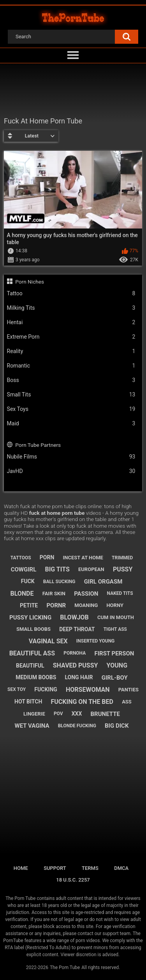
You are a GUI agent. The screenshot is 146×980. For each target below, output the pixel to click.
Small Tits (71, 395)
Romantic (71, 366)
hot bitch (28, 702)
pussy (123, 569)
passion (86, 594)
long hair (79, 677)
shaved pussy (76, 665)
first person (114, 653)
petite (29, 605)
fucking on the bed (82, 702)
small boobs (33, 629)
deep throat (77, 629)
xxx (77, 714)
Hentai (71, 322)
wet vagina (32, 726)
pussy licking (30, 618)
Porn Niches (30, 282)
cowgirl (24, 569)
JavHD (71, 471)
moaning (86, 605)
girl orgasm (103, 582)
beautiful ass (32, 653)
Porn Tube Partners (38, 445)
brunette (105, 714)
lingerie (34, 714)
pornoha (75, 653)
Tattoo (71, 294)
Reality (71, 351)
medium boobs (36, 677)
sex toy (17, 689)
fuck (28, 581)
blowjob (74, 617)
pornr (56, 605)
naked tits (120, 593)
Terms (90, 868)
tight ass (115, 629)
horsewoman (88, 690)
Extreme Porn (71, 337)
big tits (57, 569)
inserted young (96, 641)
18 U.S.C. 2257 (73, 880)
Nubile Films (71, 457)
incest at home (83, 558)
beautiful (30, 666)
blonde (22, 594)
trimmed (122, 558)
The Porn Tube (65, 968)
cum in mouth (116, 617)
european (91, 569)
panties (128, 690)
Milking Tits (71, 308)
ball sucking (59, 582)
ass (127, 702)
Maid (71, 424)
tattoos (21, 558)
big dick (117, 726)
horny (115, 605)
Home (21, 868)
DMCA (121, 868)
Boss (71, 380)
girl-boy (115, 678)
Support (55, 868)
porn (47, 557)
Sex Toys (71, 409)
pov (58, 714)
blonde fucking (77, 726)
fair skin (54, 594)
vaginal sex (48, 641)
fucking (46, 689)
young (117, 665)
